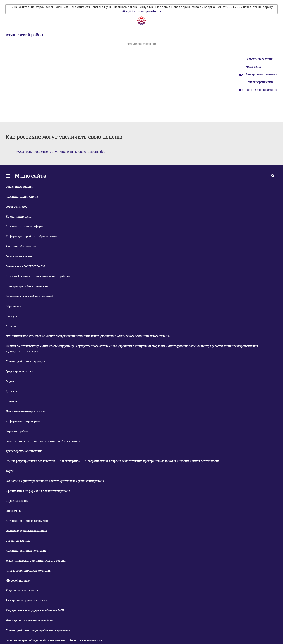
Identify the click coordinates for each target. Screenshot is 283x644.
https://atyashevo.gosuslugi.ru (142, 11)
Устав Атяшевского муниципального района (36, 561)
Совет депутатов (17, 207)
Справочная (14, 511)
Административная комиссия (26, 551)
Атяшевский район (24, 35)
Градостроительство (19, 371)
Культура (12, 316)
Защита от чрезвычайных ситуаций (30, 296)
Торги (10, 471)
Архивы (11, 326)
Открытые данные (18, 541)
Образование (14, 306)
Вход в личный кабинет (261, 90)
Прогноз (11, 401)
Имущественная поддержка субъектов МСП (35, 610)
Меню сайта (253, 67)
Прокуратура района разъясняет (27, 286)
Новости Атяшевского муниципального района (38, 276)
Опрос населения (17, 501)
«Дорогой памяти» (18, 581)
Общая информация (19, 187)
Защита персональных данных (26, 531)
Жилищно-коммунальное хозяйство (30, 620)
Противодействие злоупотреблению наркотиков (38, 630)
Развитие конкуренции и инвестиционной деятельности (44, 441)
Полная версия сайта (260, 82)
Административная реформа (25, 227)
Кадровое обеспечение (21, 247)
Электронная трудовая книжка (26, 601)
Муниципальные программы (25, 411)
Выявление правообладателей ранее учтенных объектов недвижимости (54, 640)
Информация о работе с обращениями (31, 237)
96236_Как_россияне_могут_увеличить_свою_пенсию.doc (60, 152)
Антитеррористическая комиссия (28, 571)
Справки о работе (17, 431)
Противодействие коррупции (25, 362)
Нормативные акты (19, 217)
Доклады (12, 391)
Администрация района (22, 197)
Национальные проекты (22, 591)
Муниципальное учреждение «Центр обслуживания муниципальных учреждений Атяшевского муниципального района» (88, 336)
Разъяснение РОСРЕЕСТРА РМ (25, 266)
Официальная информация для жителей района (38, 491)
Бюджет (11, 381)
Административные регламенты (28, 521)
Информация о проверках (23, 421)
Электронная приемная (261, 74)
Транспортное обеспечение (24, 451)
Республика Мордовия (142, 44)
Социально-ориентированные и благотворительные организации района (55, 481)
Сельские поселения (259, 59)
